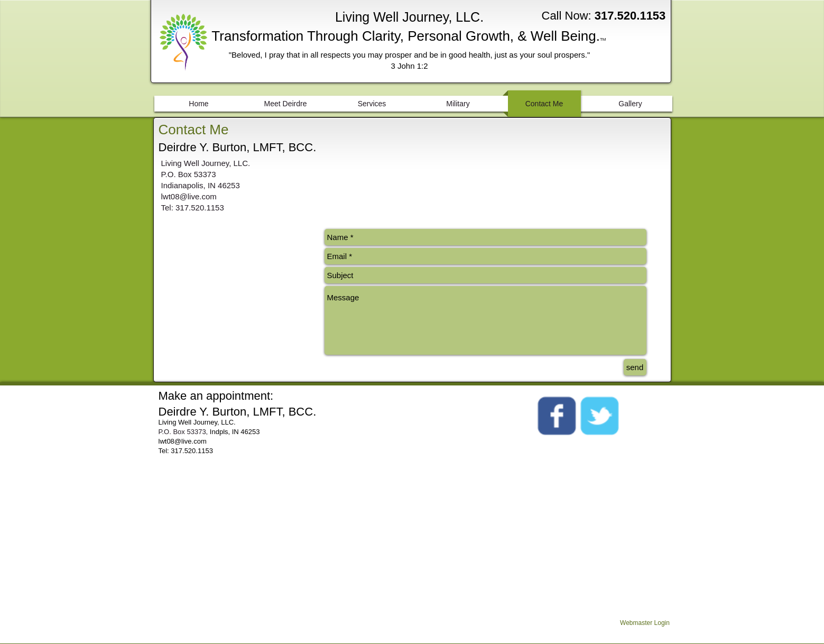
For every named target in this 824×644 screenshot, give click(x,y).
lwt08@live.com (189, 196)
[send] (635, 367)
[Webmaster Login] (645, 623)
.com (199, 441)
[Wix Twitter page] (600, 416)
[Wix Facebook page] (557, 416)
